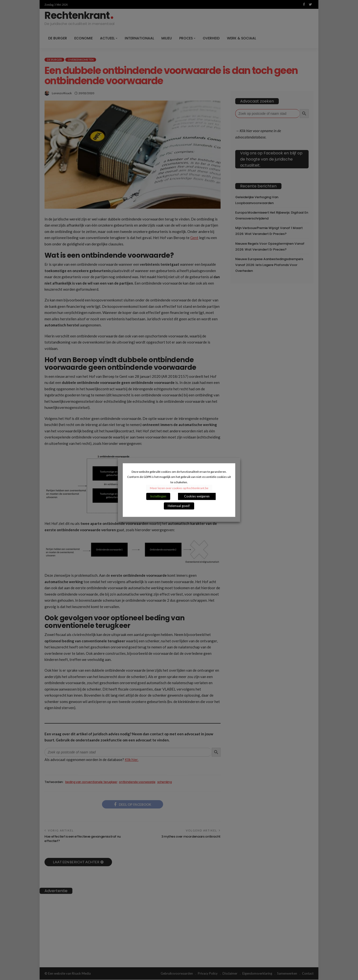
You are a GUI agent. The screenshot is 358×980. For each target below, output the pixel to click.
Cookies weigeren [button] (197, 496)
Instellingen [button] (158, 496)
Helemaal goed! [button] (179, 506)
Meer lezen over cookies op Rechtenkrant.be (179, 488)
